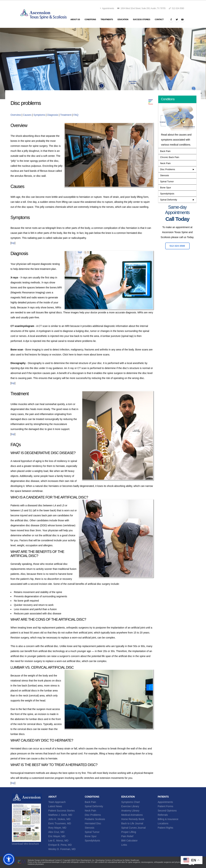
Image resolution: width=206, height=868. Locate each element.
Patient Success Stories (61, 811)
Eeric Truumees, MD (60, 823)
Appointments (107, 8)
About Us (75, 19)
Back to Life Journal (132, 823)
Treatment (66, 115)
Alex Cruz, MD (56, 832)
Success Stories (141, 19)
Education (123, 19)
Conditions (90, 19)
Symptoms (39, 115)
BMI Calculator (129, 841)
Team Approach (57, 802)
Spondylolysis (167, 194)
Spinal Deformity (169, 200)
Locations (163, 823)
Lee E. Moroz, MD (58, 841)
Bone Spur (165, 188)
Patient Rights (165, 828)
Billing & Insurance (168, 819)
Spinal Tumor (167, 181)
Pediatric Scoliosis (95, 819)
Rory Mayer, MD (57, 828)
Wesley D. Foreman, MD (62, 849)
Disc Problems (168, 169)
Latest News (55, 806)
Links (124, 845)
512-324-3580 (176, 8)
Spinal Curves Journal (133, 828)
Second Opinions (167, 811)
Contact (159, 19)
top (13, 243)
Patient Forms (165, 806)
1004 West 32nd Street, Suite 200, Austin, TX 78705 (141, 8)
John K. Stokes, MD (59, 819)
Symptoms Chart (131, 802)
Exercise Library (130, 806)
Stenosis (165, 175)
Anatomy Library (130, 811)
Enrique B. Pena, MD (60, 845)
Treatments (107, 19)
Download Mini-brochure (25, 844)
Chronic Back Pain (170, 157)
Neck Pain (165, 163)
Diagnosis (53, 115)
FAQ (76, 115)
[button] (9, 859)
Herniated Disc (93, 823)
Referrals (163, 815)
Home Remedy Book (133, 819)
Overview (16, 115)
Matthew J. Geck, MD (60, 815)
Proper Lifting (129, 832)
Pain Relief (127, 836)
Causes (27, 115)
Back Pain (165, 151)
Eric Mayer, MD (57, 836)
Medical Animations (132, 815)
